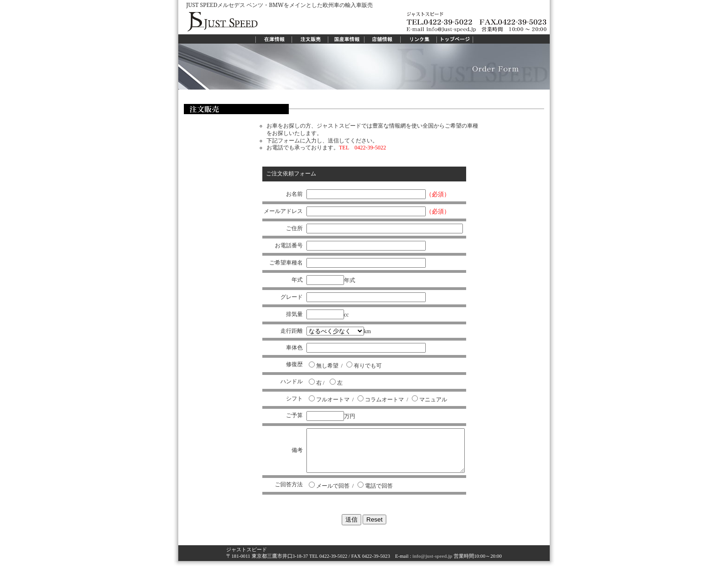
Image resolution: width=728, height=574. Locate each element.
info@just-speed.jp (432, 564)
